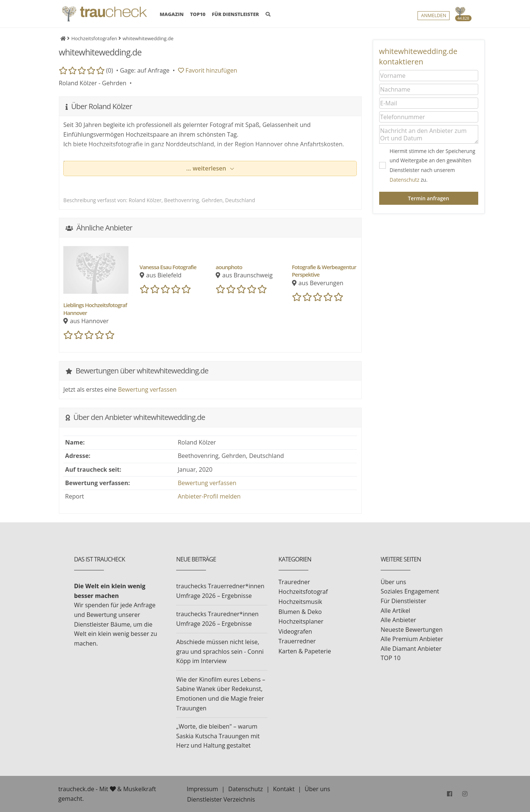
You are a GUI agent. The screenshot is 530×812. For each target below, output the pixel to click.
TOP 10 (391, 658)
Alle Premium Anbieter (412, 639)
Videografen (295, 631)
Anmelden (434, 17)
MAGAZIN (172, 16)
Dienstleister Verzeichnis (221, 799)
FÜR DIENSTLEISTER (236, 16)
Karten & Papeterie (305, 651)
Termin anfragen (428, 198)
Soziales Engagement (410, 591)
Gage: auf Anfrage (145, 70)
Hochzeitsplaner (301, 621)
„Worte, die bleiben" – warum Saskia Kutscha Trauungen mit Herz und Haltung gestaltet (218, 736)
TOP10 (198, 16)
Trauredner (294, 582)
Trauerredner (297, 641)
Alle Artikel (395, 611)
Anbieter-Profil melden (209, 496)
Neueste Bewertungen (412, 630)
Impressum (202, 789)
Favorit (208, 70)
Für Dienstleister (403, 601)
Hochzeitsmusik (300, 602)
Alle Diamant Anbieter (411, 649)
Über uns (393, 582)
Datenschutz (404, 180)
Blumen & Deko (300, 612)
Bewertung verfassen (147, 389)
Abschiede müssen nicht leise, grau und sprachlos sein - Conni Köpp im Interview (220, 651)
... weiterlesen (207, 168)
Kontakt (284, 789)
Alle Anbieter (398, 620)
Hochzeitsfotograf (303, 592)
